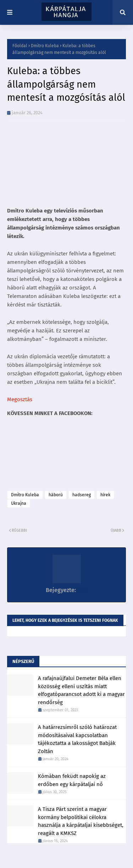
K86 (82, 590)
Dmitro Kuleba (45, 46)
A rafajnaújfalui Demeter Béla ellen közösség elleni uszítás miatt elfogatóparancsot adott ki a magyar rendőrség (81, 690)
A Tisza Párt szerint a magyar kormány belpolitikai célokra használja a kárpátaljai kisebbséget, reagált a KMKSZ (81, 821)
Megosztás (20, 399)
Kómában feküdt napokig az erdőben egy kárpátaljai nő (72, 780)
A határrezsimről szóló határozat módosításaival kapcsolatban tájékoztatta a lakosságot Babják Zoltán (77, 739)
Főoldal (20, 46)
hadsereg (82, 495)
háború (56, 495)
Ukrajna (19, 503)
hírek (105, 495)
